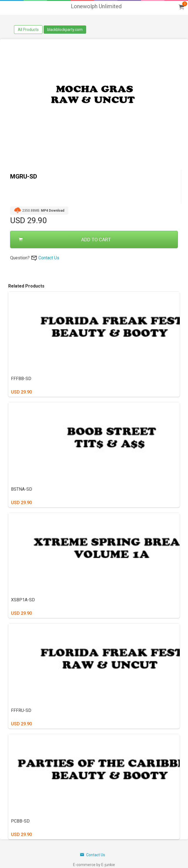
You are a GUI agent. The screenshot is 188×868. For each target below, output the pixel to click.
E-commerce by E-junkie (94, 865)
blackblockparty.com (65, 30)
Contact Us (49, 258)
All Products (28, 30)
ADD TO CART (65, 239)
